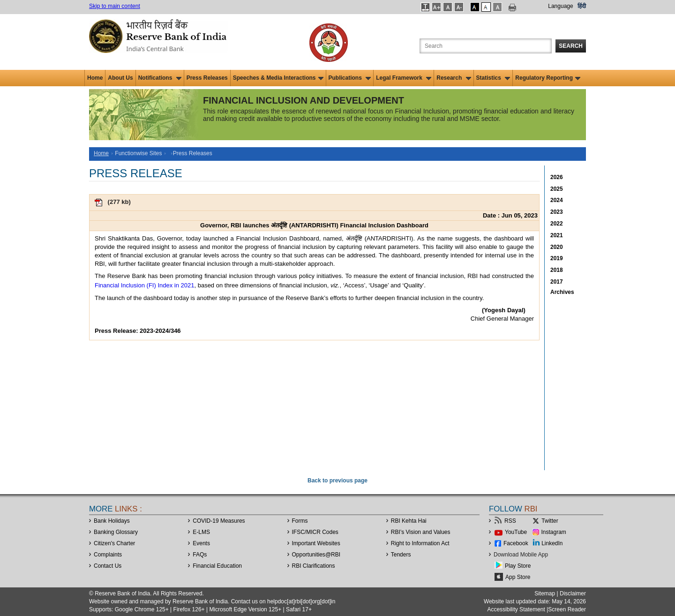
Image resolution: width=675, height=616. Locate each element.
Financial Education (217, 566)
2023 (557, 212)
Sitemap (545, 593)
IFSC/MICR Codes (315, 532)
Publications (350, 78)
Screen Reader (567, 609)
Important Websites (316, 543)
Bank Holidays (112, 521)
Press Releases (207, 78)
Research (454, 78)
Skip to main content (115, 6)
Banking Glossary (116, 532)
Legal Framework (404, 78)
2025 (557, 189)
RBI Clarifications (314, 566)
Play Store (518, 566)
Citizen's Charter (114, 543)
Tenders (401, 555)
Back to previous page (337, 481)
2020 (557, 247)
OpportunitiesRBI (316, 555)
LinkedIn (552, 543)
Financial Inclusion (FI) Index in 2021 (144, 285)
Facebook (516, 543)
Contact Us (108, 566)
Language (560, 6)
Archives (562, 292)
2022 (557, 224)
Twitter (550, 521)
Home (95, 78)
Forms (300, 521)
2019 (557, 258)
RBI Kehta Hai (409, 521)
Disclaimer (573, 593)
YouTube (516, 532)
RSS (510, 521)
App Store (518, 577)
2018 (557, 270)
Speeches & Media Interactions (278, 78)
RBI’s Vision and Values (421, 532)
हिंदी (582, 6)
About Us (120, 78)
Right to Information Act (420, 543)
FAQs (200, 555)
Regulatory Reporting (548, 78)
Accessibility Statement (516, 609)
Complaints (108, 555)
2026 (557, 177)
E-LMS (201, 532)
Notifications (160, 78)
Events (201, 543)
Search (571, 46)
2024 (557, 200)
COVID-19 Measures (219, 521)
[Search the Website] (486, 46)
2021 (557, 235)
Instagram (554, 532)
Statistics (493, 78)
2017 (557, 282)
